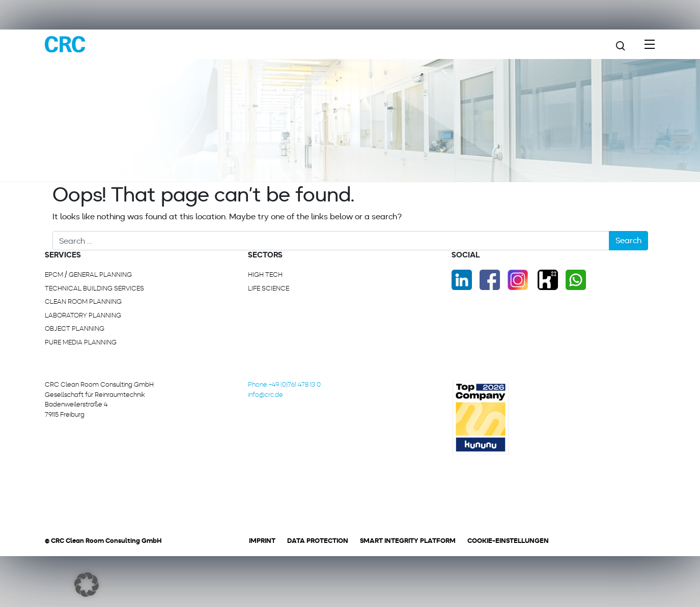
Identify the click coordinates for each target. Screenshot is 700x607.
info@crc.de (265, 395)
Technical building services (94, 288)
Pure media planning (81, 342)
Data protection (318, 541)
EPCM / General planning (88, 274)
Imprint (262, 541)
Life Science (269, 288)
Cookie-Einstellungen (508, 541)
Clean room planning (83, 301)
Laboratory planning (83, 315)
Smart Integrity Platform (408, 541)
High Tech (265, 274)
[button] (87, 585)
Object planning (75, 328)
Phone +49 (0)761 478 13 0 (284, 384)
